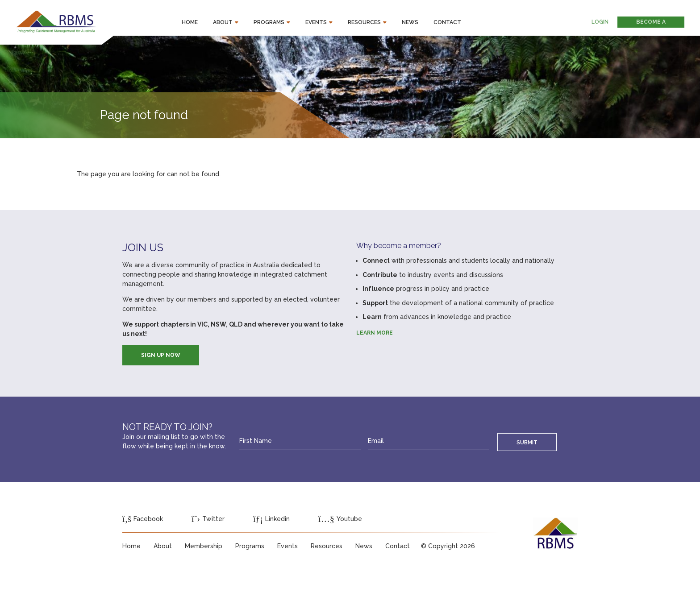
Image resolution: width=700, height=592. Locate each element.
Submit (527, 442)
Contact (447, 22)
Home (190, 22)
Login (600, 22)
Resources (364, 22)
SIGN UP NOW (161, 355)
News (410, 22)
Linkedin (271, 519)
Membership (204, 546)
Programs (269, 22)
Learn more (375, 333)
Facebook (143, 519)
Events (316, 22)
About (223, 22)
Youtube (340, 519)
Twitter (208, 519)
